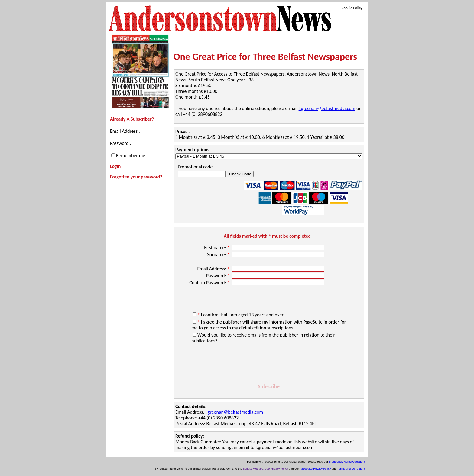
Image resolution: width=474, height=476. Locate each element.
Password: (218, 276)
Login (115, 166)
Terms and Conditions (351, 469)
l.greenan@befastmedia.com (327, 108)
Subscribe (269, 386)
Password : (120, 143)
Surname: (219, 254)
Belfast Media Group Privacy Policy (266, 469)
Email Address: (214, 269)
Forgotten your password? (136, 177)
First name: (217, 248)
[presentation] (269, 364)
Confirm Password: (210, 283)
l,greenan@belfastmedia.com (234, 412)
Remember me (131, 156)
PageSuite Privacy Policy (315, 469)
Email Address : (125, 131)
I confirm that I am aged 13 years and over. (241, 315)
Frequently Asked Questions (347, 462)
